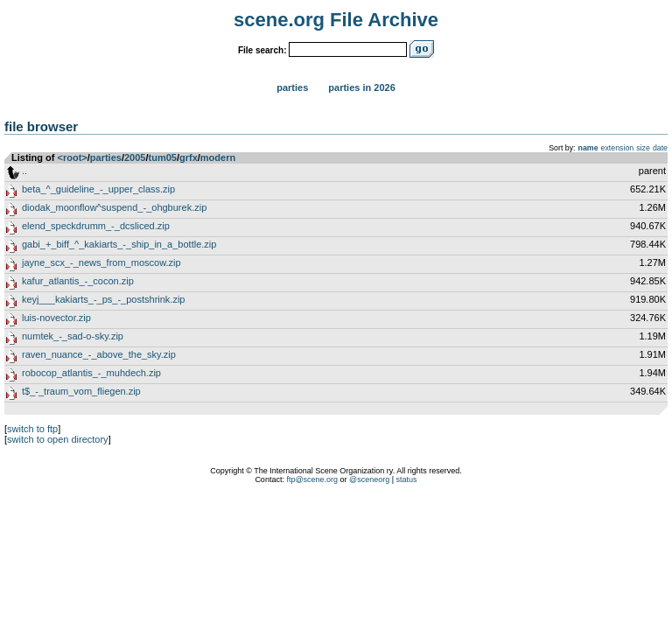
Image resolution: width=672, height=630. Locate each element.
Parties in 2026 (361, 87)
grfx (189, 157)
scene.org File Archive (336, 20)
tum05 (163, 157)
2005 (135, 157)
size (643, 148)
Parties (292, 87)
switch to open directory (58, 439)
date (660, 148)
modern (218, 157)
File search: (262, 50)
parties (106, 157)
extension (618, 148)
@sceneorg (369, 479)
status (407, 479)
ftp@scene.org (312, 479)
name (588, 148)
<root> (73, 157)
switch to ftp (32, 429)
